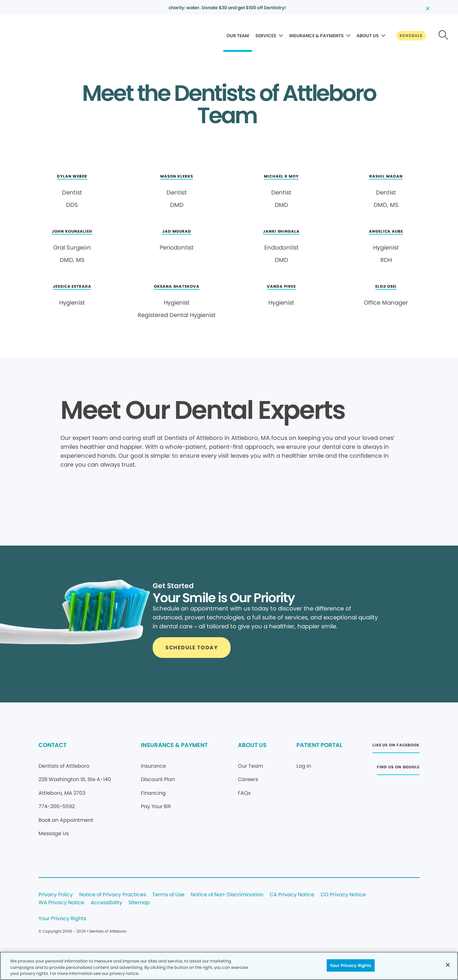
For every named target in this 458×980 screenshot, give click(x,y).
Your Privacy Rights (62, 919)
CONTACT (52, 745)
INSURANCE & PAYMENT (174, 745)
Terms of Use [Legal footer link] (168, 895)
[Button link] (411, 36)
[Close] (448, 965)
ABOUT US (368, 36)
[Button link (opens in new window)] (396, 747)
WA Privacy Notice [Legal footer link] (61, 903)
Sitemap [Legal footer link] (139, 903)
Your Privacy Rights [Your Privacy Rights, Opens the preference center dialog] (350, 965)
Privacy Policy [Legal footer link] (56, 895)
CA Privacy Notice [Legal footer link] (292, 895)
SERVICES (266, 36)
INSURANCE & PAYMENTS (316, 36)
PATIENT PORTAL (319, 745)
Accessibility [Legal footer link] (106, 903)
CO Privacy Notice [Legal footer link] (343, 895)
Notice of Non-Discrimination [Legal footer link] (227, 895)
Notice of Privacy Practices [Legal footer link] (113, 895)
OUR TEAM (238, 36)
